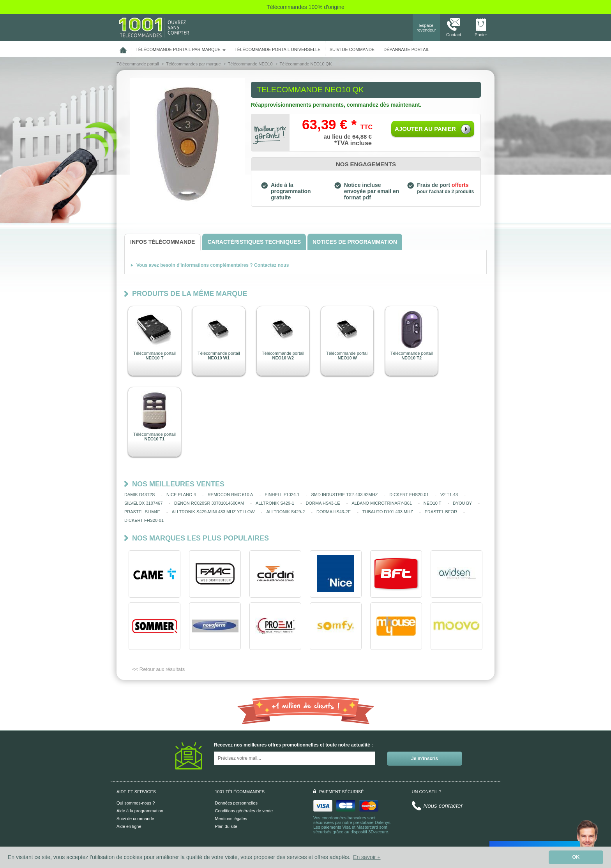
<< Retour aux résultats (158, 669)
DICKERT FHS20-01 (409, 495)
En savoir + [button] (367, 857)
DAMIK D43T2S (140, 495)
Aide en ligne (129, 826)
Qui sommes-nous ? (136, 803)
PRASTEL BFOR (441, 512)
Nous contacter (443, 805)
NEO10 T (433, 503)
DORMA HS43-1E (323, 503)
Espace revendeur (426, 28)
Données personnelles (236, 803)
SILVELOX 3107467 (143, 503)
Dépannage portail (406, 49)
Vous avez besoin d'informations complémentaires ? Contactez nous (213, 265)
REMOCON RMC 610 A (230, 495)
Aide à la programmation (140, 811)
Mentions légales (231, 819)
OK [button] (576, 857)
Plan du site (226, 826)
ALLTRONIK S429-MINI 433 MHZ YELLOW (213, 512)
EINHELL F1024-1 (282, 495)
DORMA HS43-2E (334, 512)
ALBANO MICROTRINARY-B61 (382, 503)
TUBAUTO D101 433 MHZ (388, 512)
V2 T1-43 (449, 495)
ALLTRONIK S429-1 (275, 503)
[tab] (162, 242)
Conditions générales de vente (244, 811)
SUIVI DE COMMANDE (352, 49)
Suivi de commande (135, 819)
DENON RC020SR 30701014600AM (209, 503)
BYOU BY (462, 503)
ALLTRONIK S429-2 (285, 512)
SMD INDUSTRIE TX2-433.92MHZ (344, 495)
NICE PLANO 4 (181, 495)
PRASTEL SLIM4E (142, 512)
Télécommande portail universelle (277, 49)
